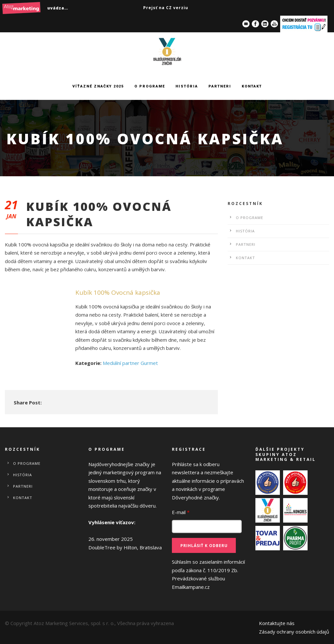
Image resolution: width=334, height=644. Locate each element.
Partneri (220, 86)
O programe (150, 86)
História (187, 86)
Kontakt (252, 86)
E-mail (181, 512)
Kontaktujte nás (277, 623)
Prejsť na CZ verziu (166, 8)
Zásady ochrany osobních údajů (294, 632)
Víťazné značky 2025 (98, 86)
